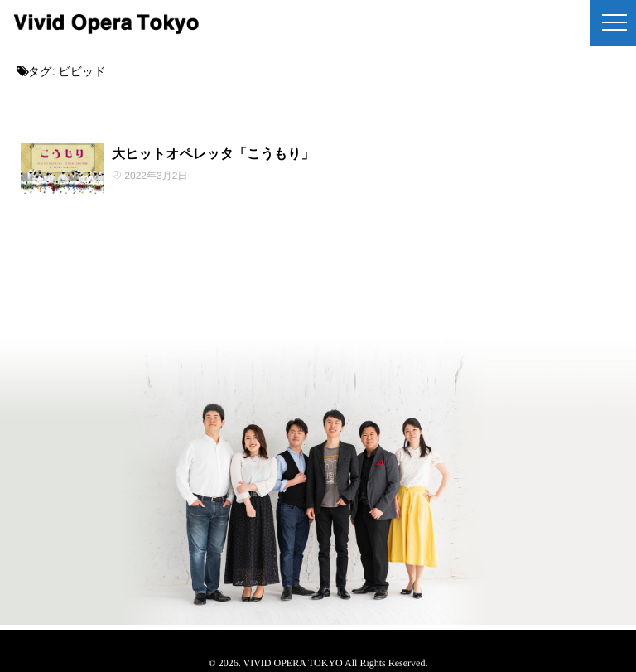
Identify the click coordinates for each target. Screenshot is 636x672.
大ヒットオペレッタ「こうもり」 (213, 155)
